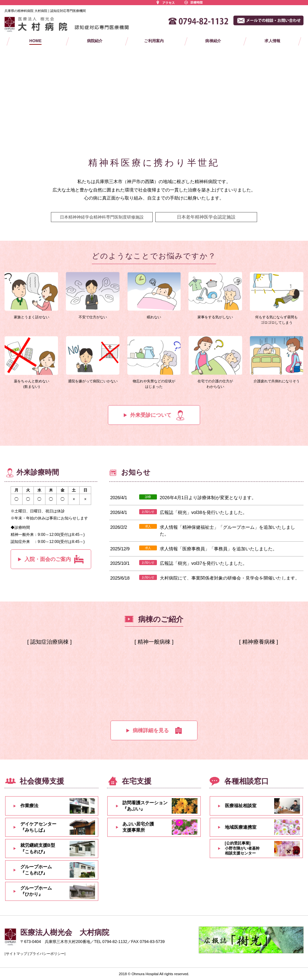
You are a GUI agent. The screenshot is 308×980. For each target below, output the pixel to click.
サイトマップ (16, 954)
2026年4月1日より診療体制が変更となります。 (208, 498)
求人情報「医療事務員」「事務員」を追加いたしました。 (218, 549)
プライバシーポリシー (47, 954)
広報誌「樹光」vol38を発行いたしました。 (204, 512)
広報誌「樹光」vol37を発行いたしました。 (204, 563)
